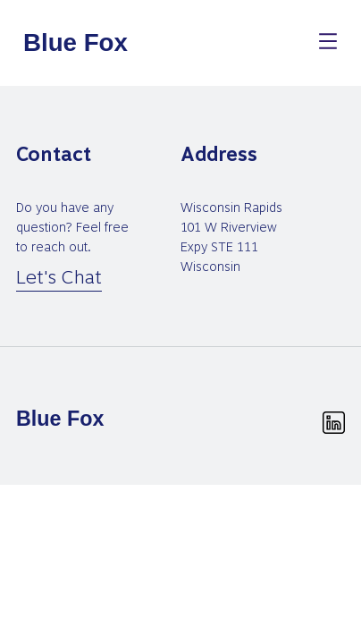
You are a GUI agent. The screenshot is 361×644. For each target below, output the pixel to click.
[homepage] (77, 43)
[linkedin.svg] (334, 423)
